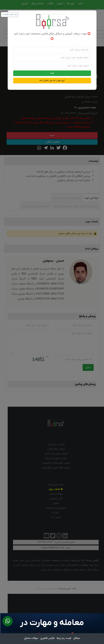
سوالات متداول (31, 638)
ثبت (52, 73)
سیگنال (77, 638)
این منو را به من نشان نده (52, 80)
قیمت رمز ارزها (64, 638)
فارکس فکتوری (47, 638)
